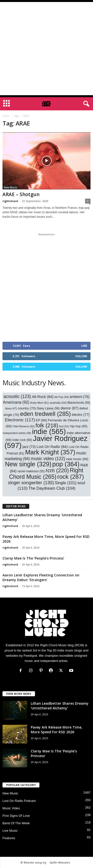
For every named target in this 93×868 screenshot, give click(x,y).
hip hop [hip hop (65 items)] (79, 426)
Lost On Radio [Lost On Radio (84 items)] (52, 447)
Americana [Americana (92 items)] (16, 402)
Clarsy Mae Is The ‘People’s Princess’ (33, 558)
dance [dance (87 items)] (69, 408)
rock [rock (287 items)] (71, 477)
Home (6, 116)
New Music (11, 187)
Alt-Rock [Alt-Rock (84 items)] (43, 397)
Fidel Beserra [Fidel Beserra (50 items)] (23, 426)
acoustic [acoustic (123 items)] (17, 396)
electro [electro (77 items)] (81, 415)
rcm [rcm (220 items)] (57, 470)
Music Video (11, 808)
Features (9, 838)
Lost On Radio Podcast (19, 801)
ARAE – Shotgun (21, 194)
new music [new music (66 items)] (77, 459)
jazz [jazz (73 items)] (29, 447)
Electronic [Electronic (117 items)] (20, 420)
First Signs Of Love (16, 816)
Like (84, 346)
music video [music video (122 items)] (48, 459)
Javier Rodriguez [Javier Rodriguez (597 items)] (46, 442)
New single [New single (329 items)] (28, 464)
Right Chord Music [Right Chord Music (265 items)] (46, 474)
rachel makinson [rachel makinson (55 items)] (31, 471)
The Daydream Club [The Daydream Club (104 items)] (52, 488)
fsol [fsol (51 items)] (64, 426)
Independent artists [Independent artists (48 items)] (17, 433)
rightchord (10, 201)
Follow (81, 356)
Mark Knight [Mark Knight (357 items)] (50, 452)
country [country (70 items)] (27, 408)
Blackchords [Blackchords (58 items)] (79, 403)
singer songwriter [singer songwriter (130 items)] (31, 483)
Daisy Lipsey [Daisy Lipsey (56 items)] (48, 408)
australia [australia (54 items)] (58, 403)
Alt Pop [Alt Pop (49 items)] (62, 397)
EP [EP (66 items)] (41, 420)
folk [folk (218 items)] (47, 425)
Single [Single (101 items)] (66, 483)
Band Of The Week (16, 823)
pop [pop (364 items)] (66, 464)
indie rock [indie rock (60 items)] (22, 440)
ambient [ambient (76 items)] (80, 397)
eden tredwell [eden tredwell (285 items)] (46, 414)
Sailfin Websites (60, 862)
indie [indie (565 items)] (49, 432)
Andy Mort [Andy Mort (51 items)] (40, 403)
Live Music (10, 831)
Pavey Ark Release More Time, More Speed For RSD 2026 (57, 730)
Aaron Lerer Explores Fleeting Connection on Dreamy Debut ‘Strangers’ (41, 577)
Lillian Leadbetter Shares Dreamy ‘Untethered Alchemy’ (60, 706)
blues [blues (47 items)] (11, 408)
